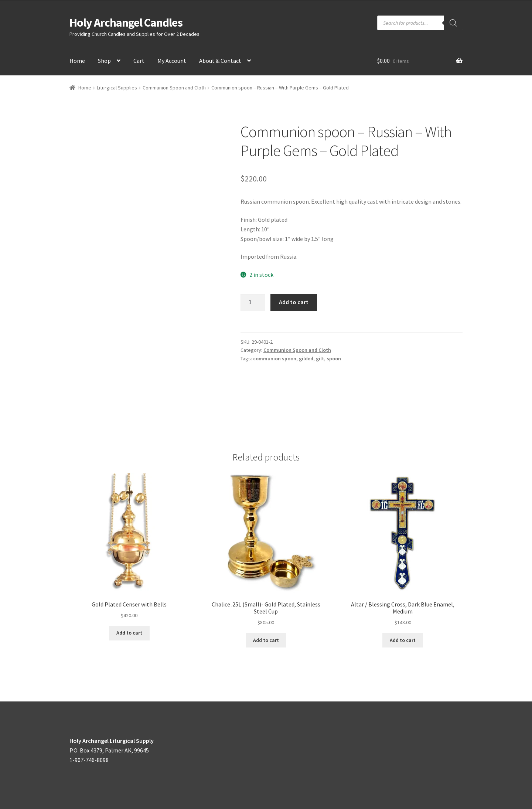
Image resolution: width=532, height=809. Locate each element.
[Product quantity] (253, 302)
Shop (104, 61)
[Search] (453, 23)
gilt (320, 358)
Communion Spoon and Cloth (174, 88)
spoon (334, 358)
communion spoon (275, 358)
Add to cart (294, 302)
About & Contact (220, 61)
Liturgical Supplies (117, 88)
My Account (172, 61)
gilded (306, 358)
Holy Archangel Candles (126, 23)
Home (77, 61)
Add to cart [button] (129, 633)
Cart (139, 61)
